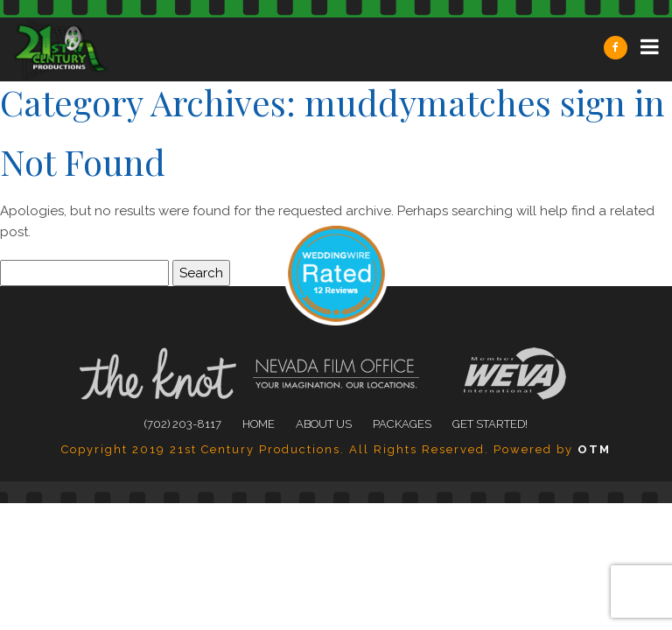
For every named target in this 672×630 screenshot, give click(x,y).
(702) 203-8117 (183, 424)
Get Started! (490, 424)
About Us (324, 424)
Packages (402, 424)
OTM (594, 449)
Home (259, 424)
